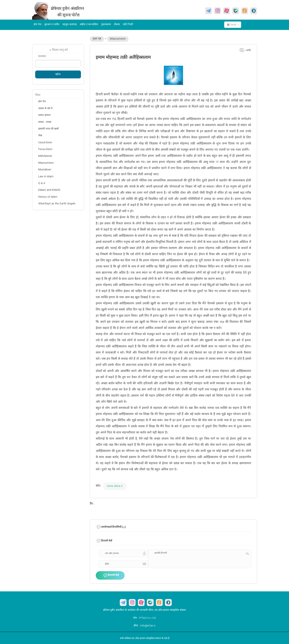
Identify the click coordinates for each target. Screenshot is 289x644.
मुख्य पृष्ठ (97, 39)
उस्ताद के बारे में (45, 109)
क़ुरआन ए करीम (52, 25)
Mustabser (45, 170)
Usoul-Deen (45, 143)
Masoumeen (118, 39)
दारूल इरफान (44, 115)
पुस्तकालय (106, 25)
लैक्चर (117, 25)
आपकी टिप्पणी (161, 553)
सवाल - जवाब (45, 122)
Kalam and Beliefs (49, 190)
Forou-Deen (45, 149)
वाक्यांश (42, 56)
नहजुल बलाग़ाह (70, 25)
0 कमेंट (245, 51)
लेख (40, 136)
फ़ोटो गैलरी (128, 25)
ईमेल (107, 564)
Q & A (42, 183)
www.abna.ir (115, 486)
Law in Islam (46, 177)
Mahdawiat (45, 156)
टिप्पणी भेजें (111, 575)
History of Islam (48, 197)
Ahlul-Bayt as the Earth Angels (57, 204)
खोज (58, 75)
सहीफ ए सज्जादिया (89, 25)
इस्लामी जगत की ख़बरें (48, 129)
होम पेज (37, 25)
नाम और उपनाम (112, 554)
